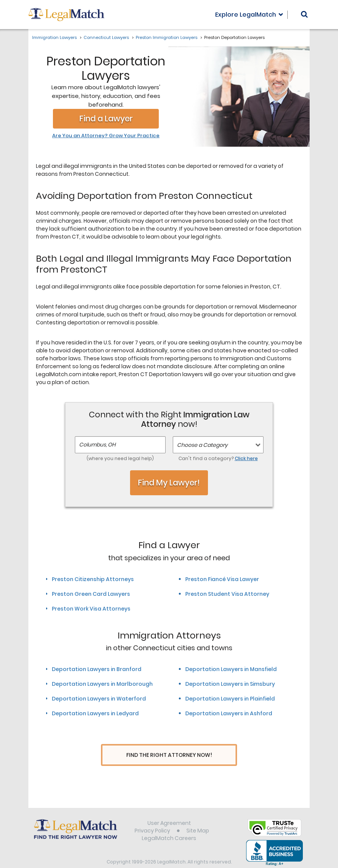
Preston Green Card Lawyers (91, 594)
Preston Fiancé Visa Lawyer (222, 579)
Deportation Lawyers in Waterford (99, 699)
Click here (246, 458)
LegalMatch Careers (169, 824)
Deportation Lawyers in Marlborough (102, 684)
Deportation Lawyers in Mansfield (231, 669)
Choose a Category (202, 445)
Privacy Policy (152, 816)
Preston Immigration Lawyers (167, 37)
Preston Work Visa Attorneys (91, 609)
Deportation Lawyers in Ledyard (95, 713)
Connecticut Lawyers (106, 37)
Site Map (198, 816)
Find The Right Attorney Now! (169, 755)
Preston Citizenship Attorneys (93, 579)
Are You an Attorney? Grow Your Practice (106, 136)
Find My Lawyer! (169, 483)
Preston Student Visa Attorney (227, 594)
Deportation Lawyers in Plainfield (230, 699)
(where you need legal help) (120, 458)
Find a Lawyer (106, 119)
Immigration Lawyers (54, 37)
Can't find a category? (218, 458)
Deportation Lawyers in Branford (97, 669)
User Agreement (169, 809)
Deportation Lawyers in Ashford (229, 713)
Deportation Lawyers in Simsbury (230, 684)
